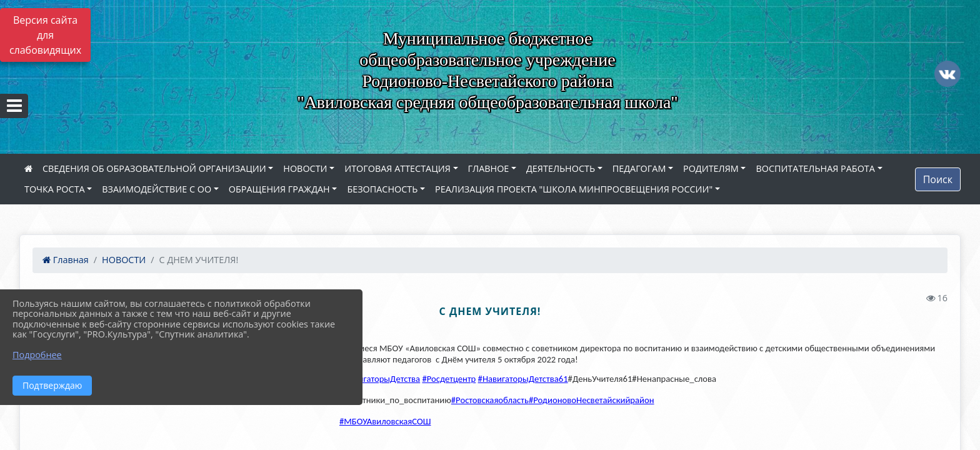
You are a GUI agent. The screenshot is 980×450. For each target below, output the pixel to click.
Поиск (938, 179)
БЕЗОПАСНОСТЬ (382, 189)
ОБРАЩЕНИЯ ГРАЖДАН (279, 189)
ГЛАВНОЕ (489, 168)
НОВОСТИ (305, 168)
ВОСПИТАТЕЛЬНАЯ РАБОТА (815, 168)
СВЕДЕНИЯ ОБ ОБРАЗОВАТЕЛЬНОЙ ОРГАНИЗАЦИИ (154, 168)
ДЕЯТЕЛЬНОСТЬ (561, 168)
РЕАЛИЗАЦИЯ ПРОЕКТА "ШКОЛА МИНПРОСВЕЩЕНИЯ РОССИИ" (574, 189)
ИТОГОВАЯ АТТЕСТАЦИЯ (397, 168)
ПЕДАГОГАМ (639, 168)
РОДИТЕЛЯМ (711, 168)
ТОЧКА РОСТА (55, 189)
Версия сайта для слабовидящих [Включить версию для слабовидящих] (45, 35)
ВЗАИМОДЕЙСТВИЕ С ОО (157, 189)
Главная (66, 260)
